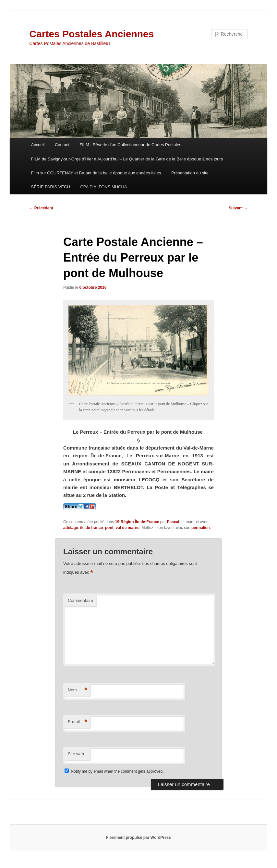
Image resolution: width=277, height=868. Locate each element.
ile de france (91, 528)
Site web (76, 754)
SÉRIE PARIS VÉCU (51, 187)
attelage (71, 528)
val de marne (127, 528)
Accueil (38, 145)
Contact (62, 145)
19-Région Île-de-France (137, 522)
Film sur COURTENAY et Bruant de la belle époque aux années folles (96, 173)
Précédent (41, 208)
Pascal (173, 522)
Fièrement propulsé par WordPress (138, 838)
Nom (78, 690)
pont (109, 528)
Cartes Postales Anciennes (91, 34)
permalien (201, 528)
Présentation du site (190, 173)
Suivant (238, 208)
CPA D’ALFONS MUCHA (103, 187)
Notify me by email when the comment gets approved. (114, 771)
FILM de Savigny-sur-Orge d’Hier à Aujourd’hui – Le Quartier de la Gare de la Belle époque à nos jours (127, 159)
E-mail (78, 722)
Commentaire (80, 600)
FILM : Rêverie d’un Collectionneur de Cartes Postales (130, 145)
